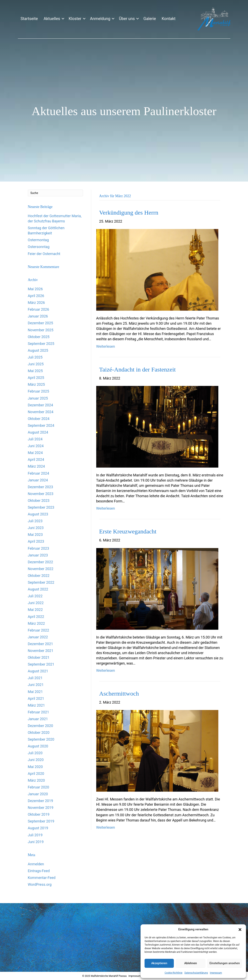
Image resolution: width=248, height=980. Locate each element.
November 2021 (41, 651)
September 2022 (41, 582)
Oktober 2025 (39, 337)
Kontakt (169, 19)
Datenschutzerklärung (196, 973)
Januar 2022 (38, 637)
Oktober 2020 (39, 732)
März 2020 (36, 780)
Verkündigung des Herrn (129, 212)
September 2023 (41, 507)
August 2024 (38, 432)
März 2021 (36, 705)
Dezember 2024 (40, 405)
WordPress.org (40, 884)
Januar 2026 (38, 316)
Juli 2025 (35, 357)
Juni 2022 (36, 603)
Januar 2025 (38, 398)
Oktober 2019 (39, 814)
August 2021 (38, 671)
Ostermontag (38, 240)
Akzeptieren (159, 963)
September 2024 (41, 425)
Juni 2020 (36, 760)
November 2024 (41, 412)
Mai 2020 (35, 767)
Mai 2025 (35, 371)
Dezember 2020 (40, 726)
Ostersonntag (39, 247)
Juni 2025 (36, 364)
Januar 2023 (38, 555)
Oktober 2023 (39, 501)
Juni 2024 (36, 446)
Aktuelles (52, 19)
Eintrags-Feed (39, 871)
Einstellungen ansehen (225, 963)
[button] (240, 930)
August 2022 (38, 589)
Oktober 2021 (39, 657)
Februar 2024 (38, 473)
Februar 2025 (38, 391)
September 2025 (41, 344)
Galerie (150, 19)
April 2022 (36, 617)
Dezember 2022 (40, 562)
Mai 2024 (35, 453)
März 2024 (36, 466)
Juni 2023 (36, 528)
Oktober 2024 (39, 419)
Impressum (216, 973)
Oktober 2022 (39, 576)
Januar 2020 (38, 794)
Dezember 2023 (40, 487)
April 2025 (36, 378)
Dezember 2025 (40, 323)
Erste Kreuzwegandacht (128, 531)
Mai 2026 (35, 289)
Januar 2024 (38, 480)
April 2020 (36, 774)
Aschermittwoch (119, 693)
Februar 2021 (38, 712)
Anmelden (36, 864)
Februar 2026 (38, 309)
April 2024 (36, 459)
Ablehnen (191, 963)
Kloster (75, 19)
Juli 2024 (35, 439)
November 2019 (41, 808)
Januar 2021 (38, 719)
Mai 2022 (35, 610)
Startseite (29, 19)
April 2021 (36, 698)
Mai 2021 (35, 692)
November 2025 (41, 330)
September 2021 (41, 664)
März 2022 (36, 623)
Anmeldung (100, 19)
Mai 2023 (35, 535)
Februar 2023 (38, 548)
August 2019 (38, 828)
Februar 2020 (38, 787)
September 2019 (41, 821)
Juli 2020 (35, 753)
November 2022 (41, 569)
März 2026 (36, 303)
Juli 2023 (35, 521)
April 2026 (36, 296)
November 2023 (41, 494)
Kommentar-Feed (42, 878)
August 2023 (38, 514)
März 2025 (36, 384)
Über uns (127, 19)
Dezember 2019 (40, 801)
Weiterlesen (106, 346)
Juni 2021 (36, 685)
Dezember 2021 (40, 644)
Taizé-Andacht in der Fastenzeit (138, 369)
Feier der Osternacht (44, 254)
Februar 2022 (38, 630)
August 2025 (38, 350)
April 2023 (36, 541)
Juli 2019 (35, 835)
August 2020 (38, 746)
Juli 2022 (35, 596)
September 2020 (41, 739)
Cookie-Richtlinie (174, 973)
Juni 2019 (36, 842)
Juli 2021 (35, 678)
